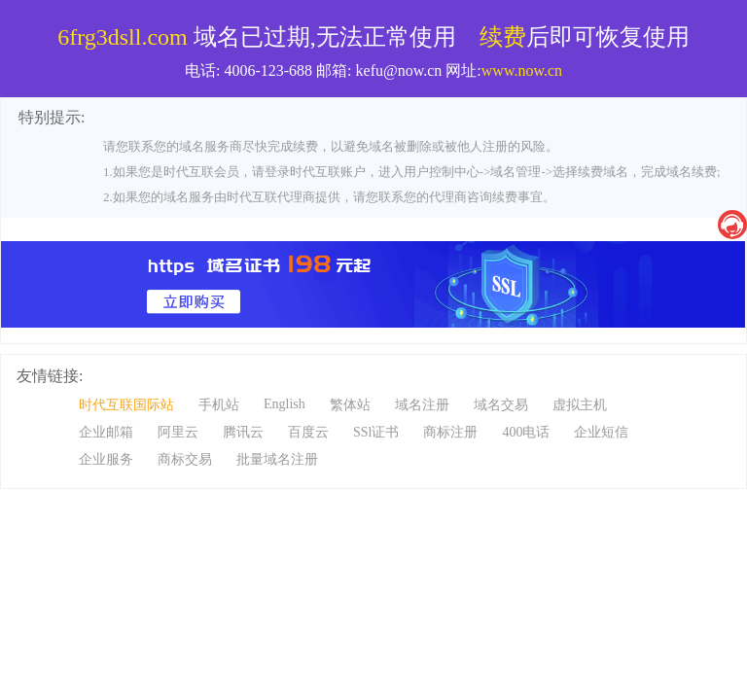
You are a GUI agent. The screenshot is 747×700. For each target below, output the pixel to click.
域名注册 (422, 405)
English (285, 404)
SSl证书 (376, 432)
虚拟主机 (580, 405)
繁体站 (350, 405)
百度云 (308, 432)
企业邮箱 (106, 432)
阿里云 (178, 432)
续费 (503, 37)
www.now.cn (522, 70)
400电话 (526, 432)
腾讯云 (243, 432)
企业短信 (601, 432)
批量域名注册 (277, 459)
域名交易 (501, 405)
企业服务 (106, 459)
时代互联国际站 (126, 405)
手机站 (219, 405)
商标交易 (185, 459)
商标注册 (450, 432)
